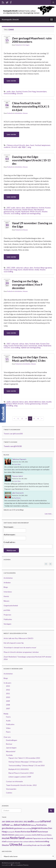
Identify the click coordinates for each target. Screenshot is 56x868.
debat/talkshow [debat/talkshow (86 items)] (22, 825)
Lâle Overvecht (18, 493)
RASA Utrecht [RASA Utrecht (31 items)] (42, 838)
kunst (20, 270)
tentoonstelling (10, 93)
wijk (20, 147)
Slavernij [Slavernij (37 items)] (50, 838)
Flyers (8, 732)
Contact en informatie (14, 781)
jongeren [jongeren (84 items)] (36, 828)
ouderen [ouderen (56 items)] (29, 838)
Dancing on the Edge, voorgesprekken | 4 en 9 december (27, 285)
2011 (8, 693)
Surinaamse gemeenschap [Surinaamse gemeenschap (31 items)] (14, 842)
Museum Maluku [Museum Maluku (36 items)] (46, 835)
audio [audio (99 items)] (31, 821)
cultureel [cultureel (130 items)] (45, 821)
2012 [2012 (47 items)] (25, 822)
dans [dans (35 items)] (12, 825)
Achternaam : (15, 537)
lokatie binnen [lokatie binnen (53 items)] (8, 835)
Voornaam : (15, 529)
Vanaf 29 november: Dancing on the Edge (32, 225)
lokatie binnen (28, 210)
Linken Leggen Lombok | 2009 (20, 777)
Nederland (25, 212)
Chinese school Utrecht (16, 145)
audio (9, 92)
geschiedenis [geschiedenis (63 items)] (8, 828)
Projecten (7, 615)
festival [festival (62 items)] (40, 825)
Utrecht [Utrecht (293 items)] (16, 844)
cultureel (19, 268)
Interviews (8, 592)
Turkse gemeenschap (32, 404)
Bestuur (9, 744)
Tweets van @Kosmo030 (13, 434)
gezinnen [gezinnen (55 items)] (18, 828)
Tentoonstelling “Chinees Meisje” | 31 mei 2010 (26, 765)
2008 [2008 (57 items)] (8, 821)
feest (32, 145)
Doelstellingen (12, 740)
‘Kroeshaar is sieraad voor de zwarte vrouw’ (20, 647)
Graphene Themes (22, 865)
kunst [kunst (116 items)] (34, 831)
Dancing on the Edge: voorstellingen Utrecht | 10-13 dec (31, 160)
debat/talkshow (32, 208)
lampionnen (46, 145)
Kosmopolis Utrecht (10, 19)
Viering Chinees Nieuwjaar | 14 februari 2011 (25, 762)
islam (38, 344)
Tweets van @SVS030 (13, 446)
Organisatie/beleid (11, 606)
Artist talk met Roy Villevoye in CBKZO (18, 638)
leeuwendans (42, 92)
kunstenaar (17, 210)
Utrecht (20, 93)
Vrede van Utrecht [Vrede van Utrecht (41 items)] (39, 845)
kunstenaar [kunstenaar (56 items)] (43, 832)
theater (45, 212)
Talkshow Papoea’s (19, 459)
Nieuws (25, 113)
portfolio (7, 610)
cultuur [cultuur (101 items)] (6, 825)
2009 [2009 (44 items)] (12, 822)
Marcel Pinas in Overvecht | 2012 (21, 773)
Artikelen (7, 583)
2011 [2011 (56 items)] (21, 821)
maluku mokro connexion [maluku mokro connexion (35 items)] (23, 835)
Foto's (8, 717)
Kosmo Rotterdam (16, 346)
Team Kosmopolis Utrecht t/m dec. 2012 (21, 785)
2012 (8, 690)
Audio (8, 721)
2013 (8, 686)
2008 (8, 705)
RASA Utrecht (35, 212)
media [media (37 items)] (34, 835)
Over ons (7, 737)
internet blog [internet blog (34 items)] (27, 828)
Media (6, 714)
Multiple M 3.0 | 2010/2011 (19, 769)
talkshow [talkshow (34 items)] (32, 842)
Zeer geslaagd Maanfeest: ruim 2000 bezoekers (32, 40)
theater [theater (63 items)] (6, 845)
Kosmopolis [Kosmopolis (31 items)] (11, 832)
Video (8, 728)
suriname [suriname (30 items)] (26, 842)
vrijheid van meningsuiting (31, 213)
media (37, 270)
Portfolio (9, 755)
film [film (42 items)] (45, 825)
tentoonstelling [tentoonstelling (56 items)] (42, 841)
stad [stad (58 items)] (4, 841)
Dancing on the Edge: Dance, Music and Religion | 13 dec (30, 359)
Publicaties (8, 619)
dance (18, 208)
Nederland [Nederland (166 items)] (17, 838)
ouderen (7, 147)
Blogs (6, 587)
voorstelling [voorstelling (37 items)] (27, 845)
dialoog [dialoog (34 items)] (33, 825)
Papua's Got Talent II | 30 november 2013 (24, 758)
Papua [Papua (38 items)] (35, 838)
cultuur (26, 268)
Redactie (18, 45)
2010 (8, 697)
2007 (8, 208)
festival (19, 92)
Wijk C (24, 147)
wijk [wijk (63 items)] (48, 845)
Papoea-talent (17, 476)
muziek (18, 212)
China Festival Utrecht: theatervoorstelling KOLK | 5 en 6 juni (31, 106)
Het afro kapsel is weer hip (14, 643)
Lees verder (11, 81)
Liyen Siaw (17, 464)
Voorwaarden (11, 789)
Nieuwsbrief (11, 751)
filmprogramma (46, 268)
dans (13, 92)
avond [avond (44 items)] (37, 822)
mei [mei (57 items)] (38, 835)
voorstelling (15, 213)
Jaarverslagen (11, 748)
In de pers (7, 683)
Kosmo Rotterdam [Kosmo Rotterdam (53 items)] (23, 832)
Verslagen (26, 45)
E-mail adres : (10, 542)
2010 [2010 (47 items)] (16, 822)
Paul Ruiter (17, 498)
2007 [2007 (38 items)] (4, 822)
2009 (13, 268)
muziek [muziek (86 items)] (6, 838)
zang (29, 147)
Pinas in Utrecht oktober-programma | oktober (21, 652)
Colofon (9, 793)
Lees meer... (49, 514)
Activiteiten (18, 113)
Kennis (6, 596)
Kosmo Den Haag (29, 92)
